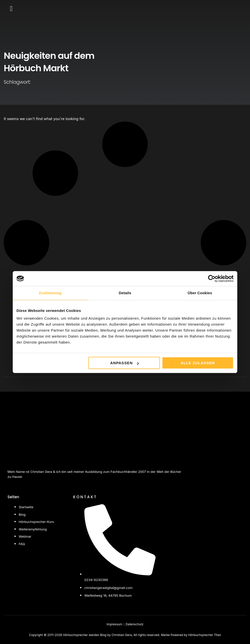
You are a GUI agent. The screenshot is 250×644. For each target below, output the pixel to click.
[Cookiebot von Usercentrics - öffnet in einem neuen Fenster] (212, 279)
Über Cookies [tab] (200, 293)
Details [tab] (125, 293)
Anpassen (124, 363)
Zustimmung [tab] (50, 293)
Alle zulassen (198, 363)
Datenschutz (135, 624)
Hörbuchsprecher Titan (205, 635)
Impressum (114, 624)
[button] (11, 9)
